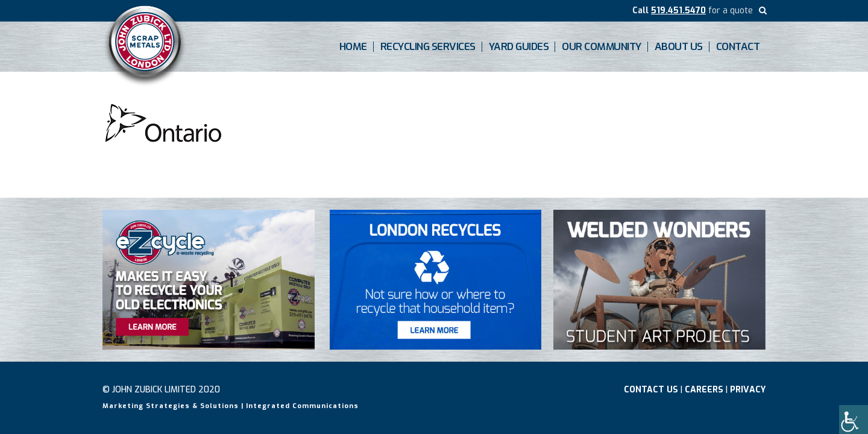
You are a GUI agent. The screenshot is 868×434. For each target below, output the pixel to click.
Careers (704, 390)
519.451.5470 (678, 11)
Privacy (748, 390)
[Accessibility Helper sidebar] (854, 420)
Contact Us (651, 390)
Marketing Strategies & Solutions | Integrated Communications (231, 406)
